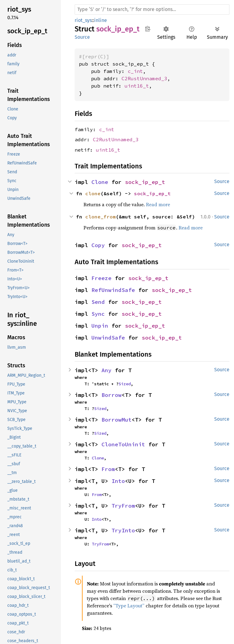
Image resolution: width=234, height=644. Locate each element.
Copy (98, 245)
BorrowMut (117, 420)
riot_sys (83, 20)
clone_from (101, 217)
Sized (125, 384)
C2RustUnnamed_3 (144, 78)
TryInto (123, 530)
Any (106, 370)
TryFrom (123, 506)
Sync (98, 314)
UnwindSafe (108, 338)
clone (93, 193)
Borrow (112, 395)
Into (118, 481)
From (108, 469)
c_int (135, 71)
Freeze (101, 278)
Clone (100, 182)
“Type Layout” (129, 606)
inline (101, 20)
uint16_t (137, 86)
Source (82, 37)
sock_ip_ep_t (145, 182)
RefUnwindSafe (113, 290)
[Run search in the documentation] (152, 9)
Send (98, 302)
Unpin (100, 326)
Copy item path (148, 29)
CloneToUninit (123, 444)
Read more (158, 204)
